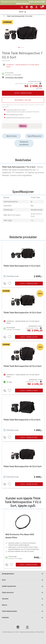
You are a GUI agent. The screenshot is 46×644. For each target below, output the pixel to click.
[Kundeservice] (32, 7)
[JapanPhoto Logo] (6, 8)
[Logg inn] (37, 7)
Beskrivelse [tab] (12, 136)
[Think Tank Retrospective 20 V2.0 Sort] (23, 364)
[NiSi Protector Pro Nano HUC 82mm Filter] (23, 535)
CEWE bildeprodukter (23, 611)
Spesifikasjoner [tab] (35, 136)
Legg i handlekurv (29, 283)
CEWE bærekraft (23, 593)
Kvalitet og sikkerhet (23, 586)
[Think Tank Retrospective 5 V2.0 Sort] (23, 261)
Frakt (23, 580)
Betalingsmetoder (23, 574)
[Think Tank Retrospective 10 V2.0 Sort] (23, 311)
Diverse (23, 605)
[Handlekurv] (42, 7)
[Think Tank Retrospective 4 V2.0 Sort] (23, 414)
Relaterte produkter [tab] (24, 143)
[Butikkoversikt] (27, 7)
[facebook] (18, 627)
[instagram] (28, 627)
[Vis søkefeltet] (22, 7)
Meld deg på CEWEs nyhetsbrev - (23, 3)
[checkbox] (10, 283)
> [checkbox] (6, 283)
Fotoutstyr (23, 618)
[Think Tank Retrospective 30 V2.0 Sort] (23, 461)
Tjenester (23, 599)
